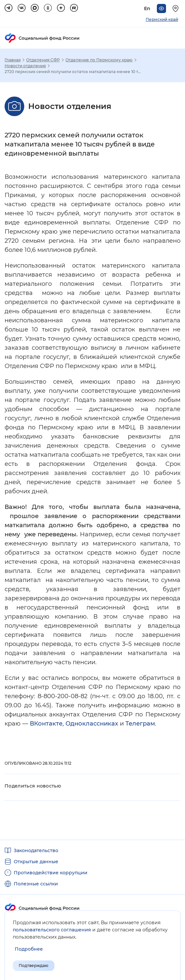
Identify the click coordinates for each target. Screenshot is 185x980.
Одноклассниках (92, 724)
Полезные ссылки (36, 884)
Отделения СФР (43, 60)
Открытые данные (36, 862)
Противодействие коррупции (51, 873)
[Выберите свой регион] (176, 8)
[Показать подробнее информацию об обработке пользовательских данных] (29, 949)
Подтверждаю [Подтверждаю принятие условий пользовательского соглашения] (34, 965)
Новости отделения (25, 66)
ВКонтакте (46, 724)
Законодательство (36, 850)
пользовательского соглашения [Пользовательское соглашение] (52, 930)
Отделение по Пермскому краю (99, 60)
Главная (13, 60)
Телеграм (140, 724)
